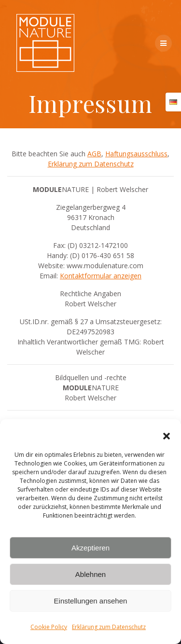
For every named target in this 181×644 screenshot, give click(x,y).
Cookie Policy (49, 627)
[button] (167, 436)
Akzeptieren (90, 548)
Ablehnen (90, 574)
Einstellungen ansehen (91, 601)
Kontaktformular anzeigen (101, 276)
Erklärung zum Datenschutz (109, 627)
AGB (94, 154)
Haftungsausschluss (136, 154)
